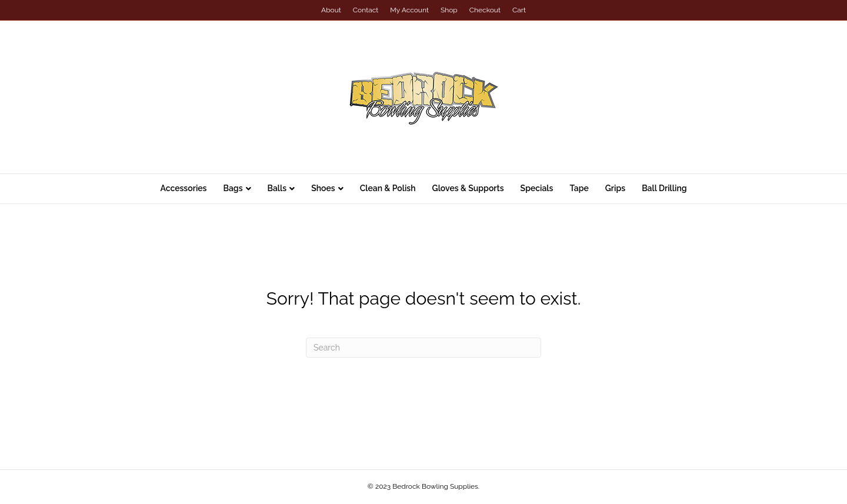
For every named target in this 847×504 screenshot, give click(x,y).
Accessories (183, 188)
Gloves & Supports (468, 188)
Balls (277, 188)
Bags (233, 188)
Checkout (485, 10)
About (331, 10)
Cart (519, 10)
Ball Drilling (664, 188)
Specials (537, 188)
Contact (366, 10)
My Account (409, 10)
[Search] (423, 348)
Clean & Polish (388, 188)
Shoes (323, 188)
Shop (449, 10)
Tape (579, 188)
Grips (615, 188)
